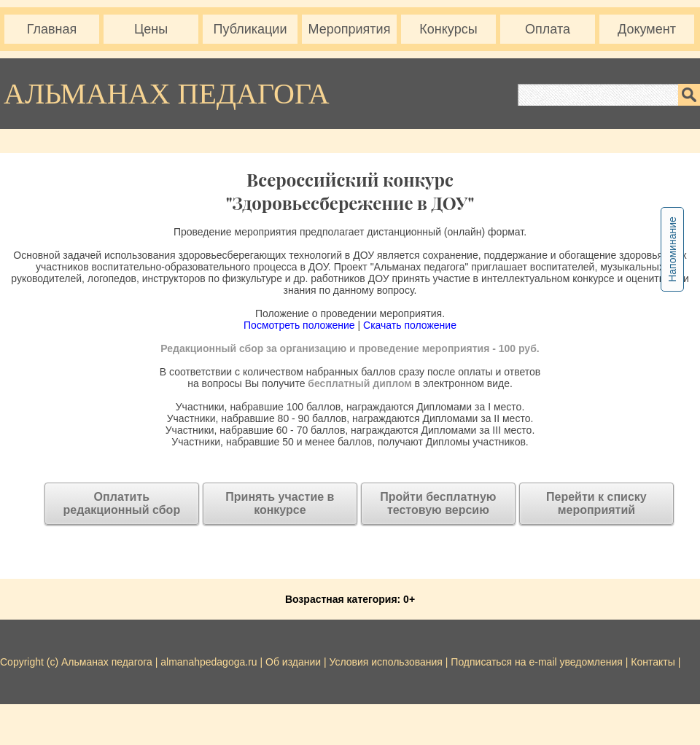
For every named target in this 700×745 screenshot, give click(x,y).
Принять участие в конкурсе (280, 503)
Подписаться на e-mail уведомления (537, 662)
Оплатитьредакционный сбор (122, 503)
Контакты (653, 662)
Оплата (548, 29)
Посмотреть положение (299, 325)
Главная (52, 29)
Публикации (250, 29)
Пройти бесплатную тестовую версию (438, 503)
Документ (647, 29)
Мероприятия (350, 29)
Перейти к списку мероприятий (596, 503)
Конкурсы (448, 29)
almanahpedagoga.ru (210, 662)
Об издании (293, 662)
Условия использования (386, 662)
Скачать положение (410, 325)
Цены (151, 29)
